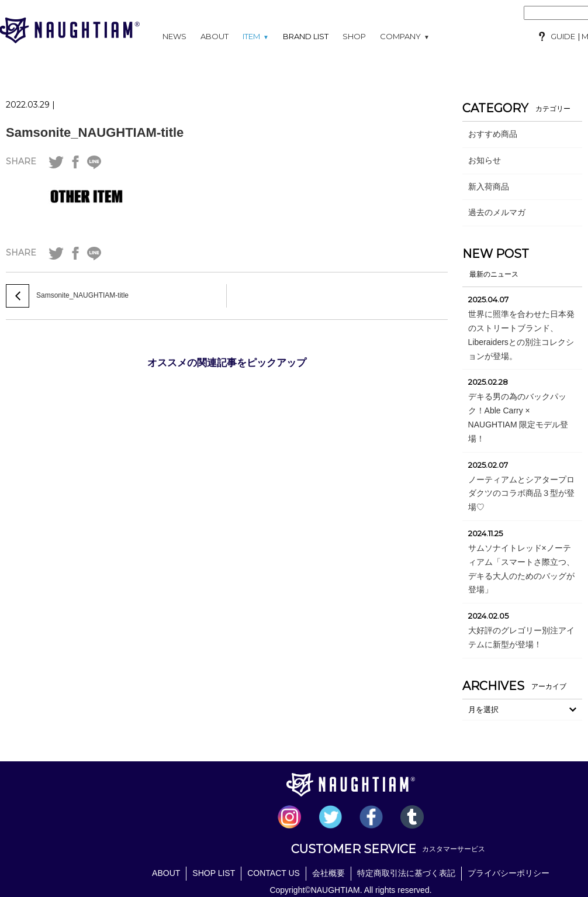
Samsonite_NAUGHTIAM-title (95, 132)
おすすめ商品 (493, 134)
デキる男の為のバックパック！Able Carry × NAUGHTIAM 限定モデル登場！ (518, 417)
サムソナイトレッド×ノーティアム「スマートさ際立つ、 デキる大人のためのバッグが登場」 (521, 569)
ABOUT (215, 36)
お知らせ (485, 160)
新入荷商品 (489, 187)
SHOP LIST (214, 873)
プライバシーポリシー (509, 873)
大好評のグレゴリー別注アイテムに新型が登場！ (521, 637)
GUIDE (563, 36)
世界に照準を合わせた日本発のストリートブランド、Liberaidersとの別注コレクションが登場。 (521, 335)
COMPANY (405, 36)
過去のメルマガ (497, 212)
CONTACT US (274, 873)
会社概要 (328, 873)
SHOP (354, 36)
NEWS (174, 36)
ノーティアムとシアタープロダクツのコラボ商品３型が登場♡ (521, 494)
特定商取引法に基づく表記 (406, 873)
